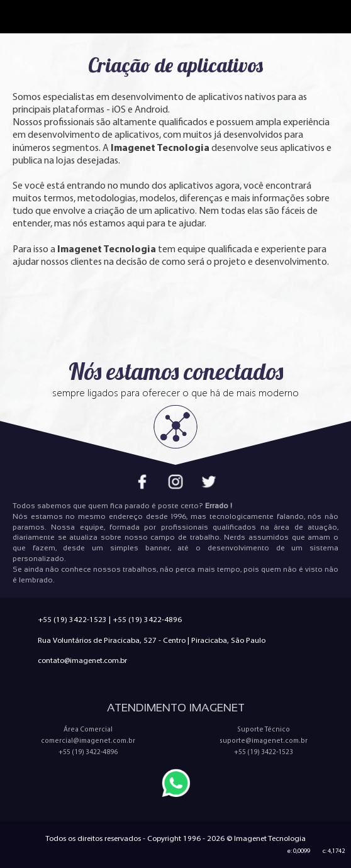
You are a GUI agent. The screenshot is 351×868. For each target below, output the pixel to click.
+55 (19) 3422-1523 (72, 619)
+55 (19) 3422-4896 (147, 619)
